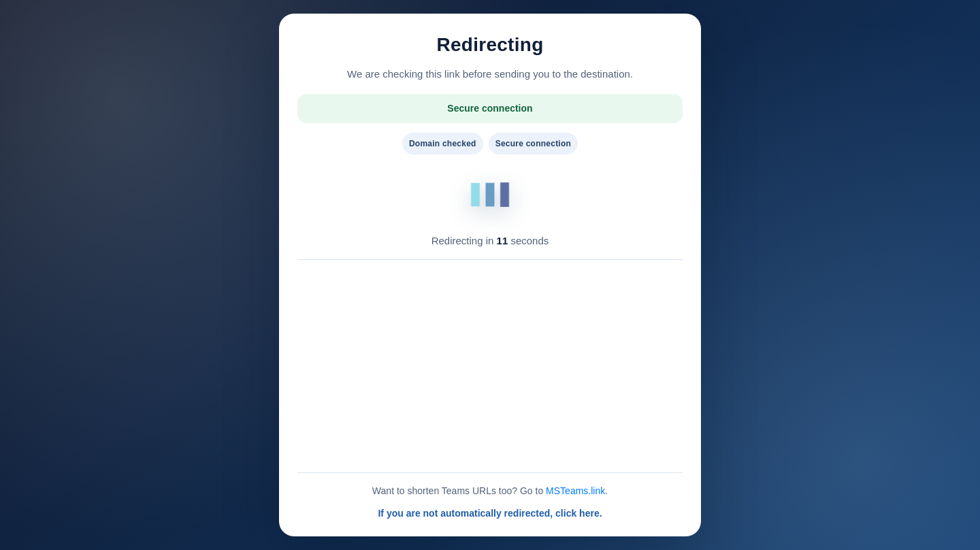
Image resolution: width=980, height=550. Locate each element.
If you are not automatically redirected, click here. (490, 513)
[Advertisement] (490, 366)
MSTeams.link (575, 491)
